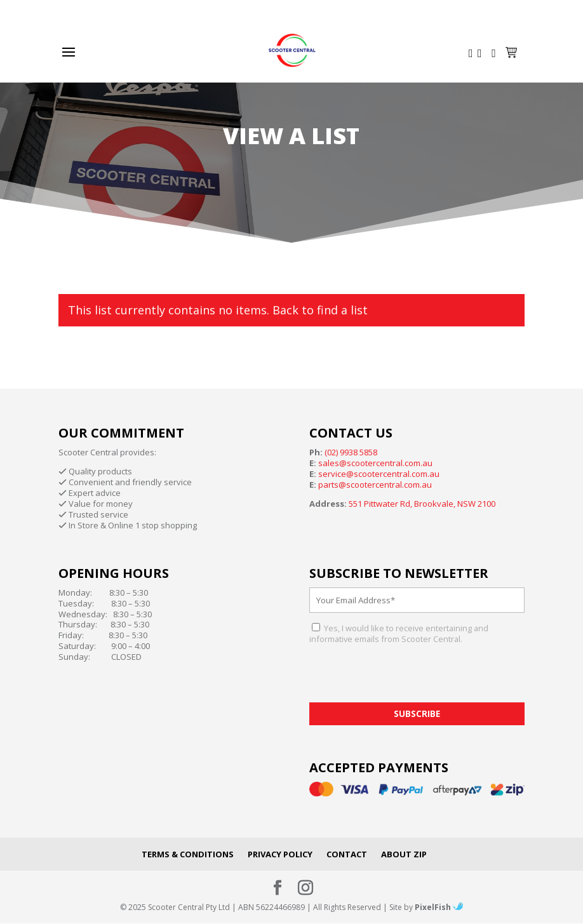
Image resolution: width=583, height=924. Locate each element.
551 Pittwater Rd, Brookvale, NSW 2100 (422, 504)
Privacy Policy (280, 854)
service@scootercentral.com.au (379, 474)
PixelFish (439, 907)
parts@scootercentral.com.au (375, 485)
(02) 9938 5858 (351, 452)
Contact (347, 854)
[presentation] (406, 678)
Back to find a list (320, 310)
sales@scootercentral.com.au (375, 463)
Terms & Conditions (188, 854)
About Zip (404, 854)
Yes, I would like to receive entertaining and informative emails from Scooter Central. (399, 633)
